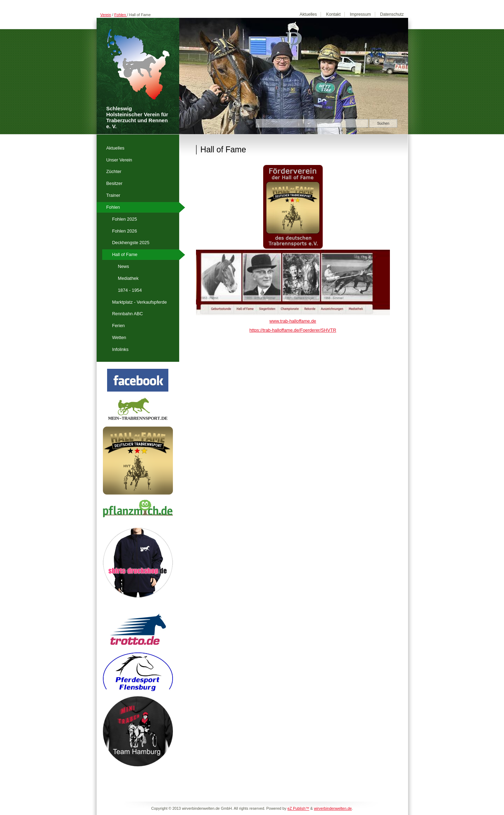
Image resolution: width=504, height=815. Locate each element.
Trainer (113, 195)
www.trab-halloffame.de (293, 321)
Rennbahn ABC (127, 314)
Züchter (114, 171)
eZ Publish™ (298, 808)
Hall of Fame (125, 254)
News (124, 266)
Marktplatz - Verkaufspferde (139, 302)
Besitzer (114, 183)
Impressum (360, 14)
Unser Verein (119, 160)
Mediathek (128, 278)
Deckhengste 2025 (131, 243)
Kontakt (333, 14)
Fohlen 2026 (124, 231)
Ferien (118, 326)
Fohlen (120, 15)
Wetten (119, 337)
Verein (106, 15)
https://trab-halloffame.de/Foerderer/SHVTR (293, 330)
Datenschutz (392, 14)
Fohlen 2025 (124, 219)
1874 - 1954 (130, 290)
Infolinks (120, 349)
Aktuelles (308, 14)
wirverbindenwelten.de (333, 808)
